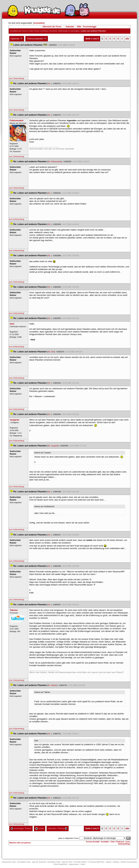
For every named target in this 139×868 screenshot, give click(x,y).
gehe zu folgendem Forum (69, 838)
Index (40, 828)
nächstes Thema (58, 828)
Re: (49, 83)
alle (127, 39)
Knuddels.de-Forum (19, 31)
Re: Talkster (52, 685)
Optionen (17, 39)
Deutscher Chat (9, 862)
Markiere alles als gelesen (20, 843)
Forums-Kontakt (93, 842)
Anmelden (39, 23)
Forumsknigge (90, 27)
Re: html (51, 352)
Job (82, 864)
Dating (116, 862)
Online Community (129, 862)
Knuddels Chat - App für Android (32, 862)
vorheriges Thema (21, 828)
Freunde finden (80, 862)
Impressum (74, 864)
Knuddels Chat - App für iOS (60, 862)
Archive (45, 31)
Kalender (70, 27)
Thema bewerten (37, 39)
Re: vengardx (53, 446)
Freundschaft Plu (96, 862)
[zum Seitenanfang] (17, 78)
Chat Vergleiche (60, 864)
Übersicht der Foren (52, 27)
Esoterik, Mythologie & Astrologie (64, 31)
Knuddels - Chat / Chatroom (113, 842)
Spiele (109, 862)
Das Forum (34, 31)
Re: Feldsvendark (55, 162)
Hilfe (79, 27)
